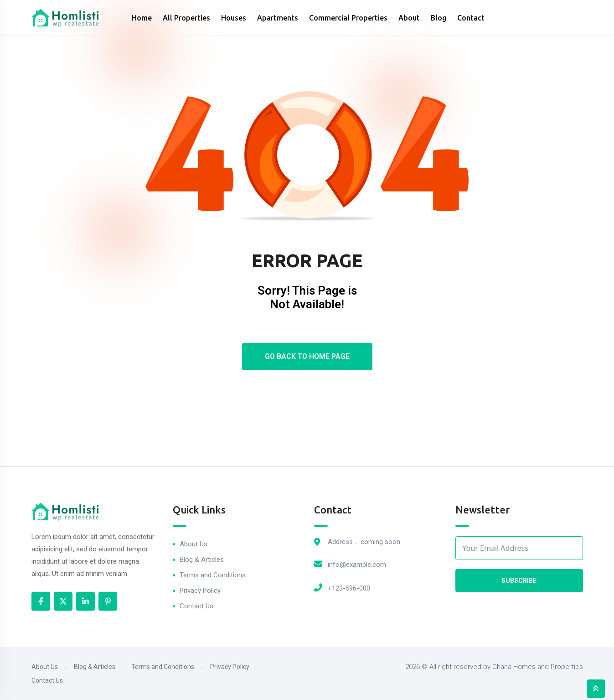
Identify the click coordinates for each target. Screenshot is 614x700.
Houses (234, 18)
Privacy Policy (200, 591)
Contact (471, 18)
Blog (439, 18)
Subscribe (519, 581)
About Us (193, 544)
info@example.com (357, 565)
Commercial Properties (348, 18)
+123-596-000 (349, 588)
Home (142, 18)
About (409, 18)
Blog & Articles (202, 560)
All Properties (186, 18)
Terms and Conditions (213, 575)
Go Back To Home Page (307, 356)
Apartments (278, 18)
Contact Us (196, 606)
